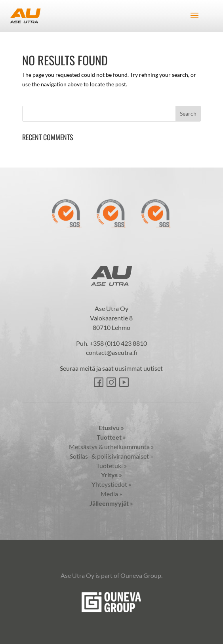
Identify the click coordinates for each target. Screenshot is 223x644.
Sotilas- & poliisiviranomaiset (111, 456)
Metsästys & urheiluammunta (111, 447)
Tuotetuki (111, 466)
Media (111, 494)
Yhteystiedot (111, 484)
